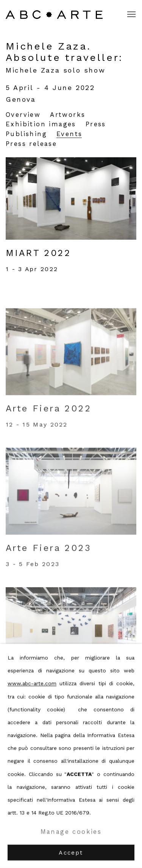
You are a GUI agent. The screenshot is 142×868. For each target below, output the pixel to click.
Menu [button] (131, 15)
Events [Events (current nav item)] (69, 134)
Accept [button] (71, 853)
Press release (31, 144)
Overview (23, 115)
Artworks (68, 115)
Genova (21, 99)
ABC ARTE (55, 15)
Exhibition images (41, 124)
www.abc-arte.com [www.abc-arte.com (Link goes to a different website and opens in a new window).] (32, 684)
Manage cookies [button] (71, 832)
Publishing (26, 134)
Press (96, 124)
